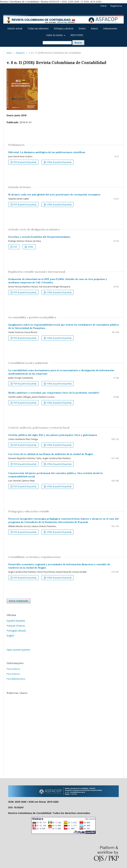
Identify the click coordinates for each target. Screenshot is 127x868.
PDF (15, 247)
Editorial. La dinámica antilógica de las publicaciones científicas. (47, 152)
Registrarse (116, 6)
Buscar (78, 43)
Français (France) (16, 626)
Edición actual (15, 28)
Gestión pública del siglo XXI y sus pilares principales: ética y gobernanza (53, 435)
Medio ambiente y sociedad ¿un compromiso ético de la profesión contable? (54, 393)
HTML (30, 247)
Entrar (104, 6)
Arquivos (20, 53)
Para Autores (13, 674)
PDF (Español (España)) (25, 162)
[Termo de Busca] (57, 43)
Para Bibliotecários (16, 679)
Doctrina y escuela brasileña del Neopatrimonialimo (39, 237)
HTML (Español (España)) (59, 162)
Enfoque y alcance (64, 28)
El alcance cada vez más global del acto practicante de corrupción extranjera (54, 195)
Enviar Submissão (19, 601)
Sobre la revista (55, 35)
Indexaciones (110, 28)
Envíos (82, 28)
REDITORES (77, 35)
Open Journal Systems (18, 650)
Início (9, 53)
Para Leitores (13, 669)
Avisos (94, 28)
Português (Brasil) (16, 631)
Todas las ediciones (38, 28)
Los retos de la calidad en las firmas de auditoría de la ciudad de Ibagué (51, 454)
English (10, 636)
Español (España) (16, 621)
